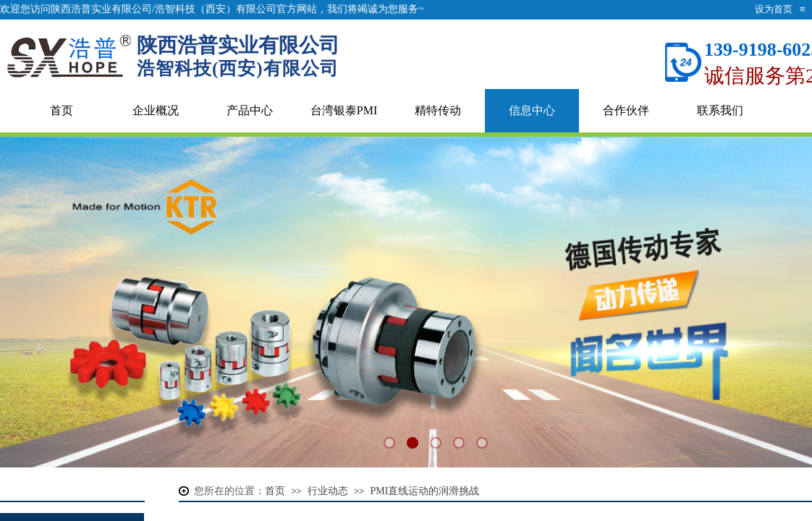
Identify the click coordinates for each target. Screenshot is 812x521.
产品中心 (250, 110)
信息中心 (532, 110)
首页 (62, 110)
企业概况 (156, 110)
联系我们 (720, 110)
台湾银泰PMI (344, 110)
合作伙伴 (626, 110)
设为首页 (774, 9)
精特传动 (438, 110)
